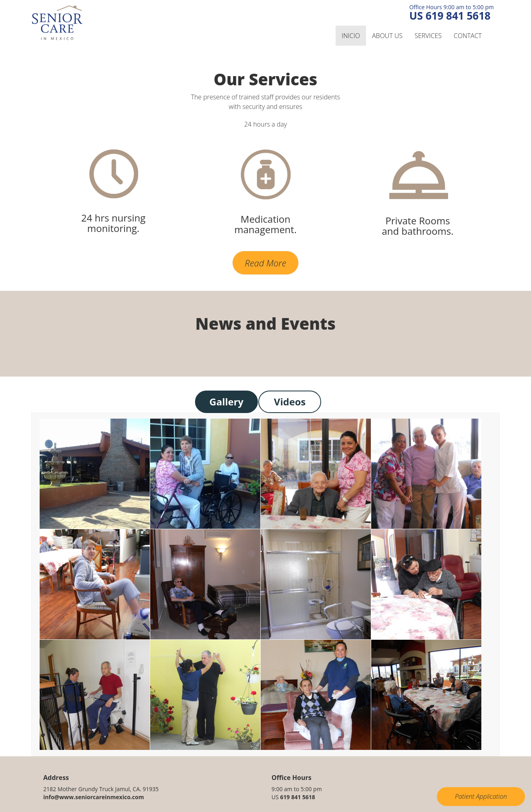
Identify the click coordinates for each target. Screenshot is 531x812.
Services (428, 36)
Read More (265, 263)
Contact (468, 36)
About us (387, 36)
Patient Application (481, 796)
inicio (351, 36)
